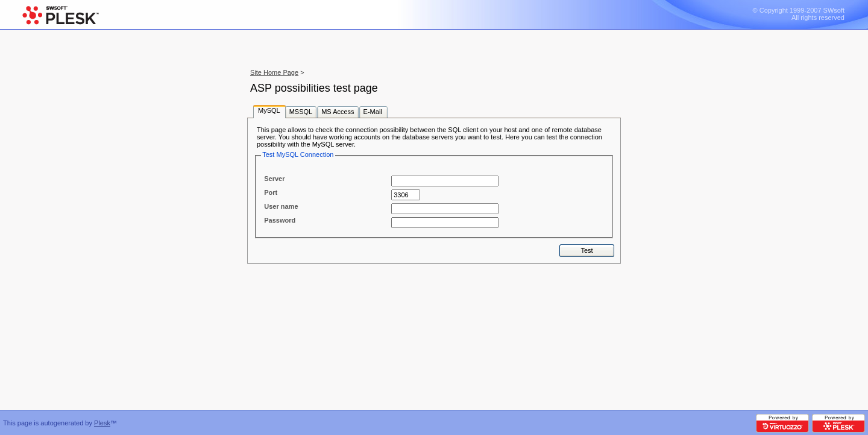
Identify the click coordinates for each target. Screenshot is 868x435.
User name (281, 206)
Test (587, 250)
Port (271, 192)
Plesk (102, 423)
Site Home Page (274, 72)
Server (274, 179)
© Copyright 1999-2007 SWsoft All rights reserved (799, 14)
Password (280, 220)
